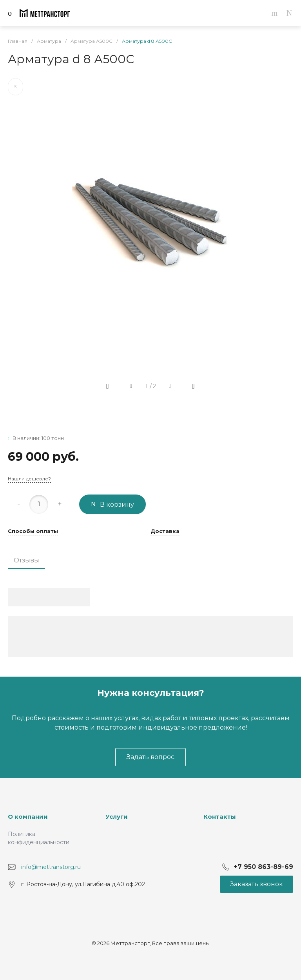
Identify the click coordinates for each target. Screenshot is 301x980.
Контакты (220, 817)
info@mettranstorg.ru (51, 867)
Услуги (117, 817)
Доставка (165, 531)
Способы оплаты (33, 531)
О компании (28, 817)
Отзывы (26, 560)
